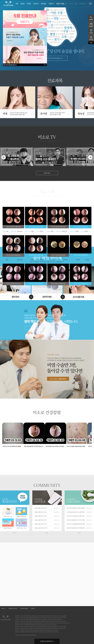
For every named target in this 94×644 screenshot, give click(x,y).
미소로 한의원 (8, 4)
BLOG (76, 4)
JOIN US (71, 4)
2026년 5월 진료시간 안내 (41, 508)
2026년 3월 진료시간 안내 (41, 516)
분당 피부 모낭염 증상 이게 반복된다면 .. (76, 528)
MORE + (15, 533)
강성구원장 (58, 379)
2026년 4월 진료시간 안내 (41, 512)
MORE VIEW (47, 173)
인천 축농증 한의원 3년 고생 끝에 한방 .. (76, 512)
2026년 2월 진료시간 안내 (41, 520)
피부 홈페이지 (83, 4)
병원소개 (3, 608)
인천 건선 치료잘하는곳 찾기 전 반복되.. (76, 520)
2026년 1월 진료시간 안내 (41, 524)
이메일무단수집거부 (13, 608)
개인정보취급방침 (24, 608)
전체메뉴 (90, 4)
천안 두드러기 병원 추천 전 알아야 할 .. (76, 516)
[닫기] (45, 65)
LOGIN (65, 4)
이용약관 (33, 608)
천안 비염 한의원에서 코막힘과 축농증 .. (76, 508)
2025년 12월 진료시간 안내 (41, 528)
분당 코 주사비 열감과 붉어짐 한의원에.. (76, 524)
